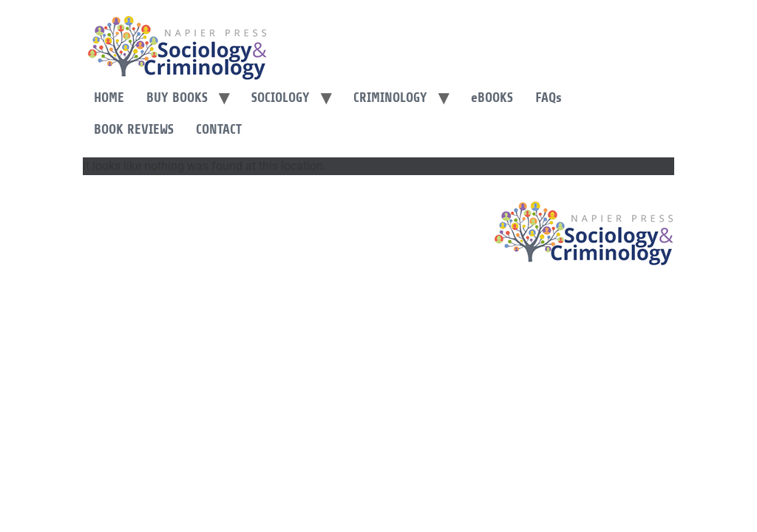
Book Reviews (134, 129)
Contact (219, 129)
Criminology (390, 98)
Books (492, 98)
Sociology (281, 98)
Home (109, 98)
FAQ (549, 98)
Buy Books (177, 98)
